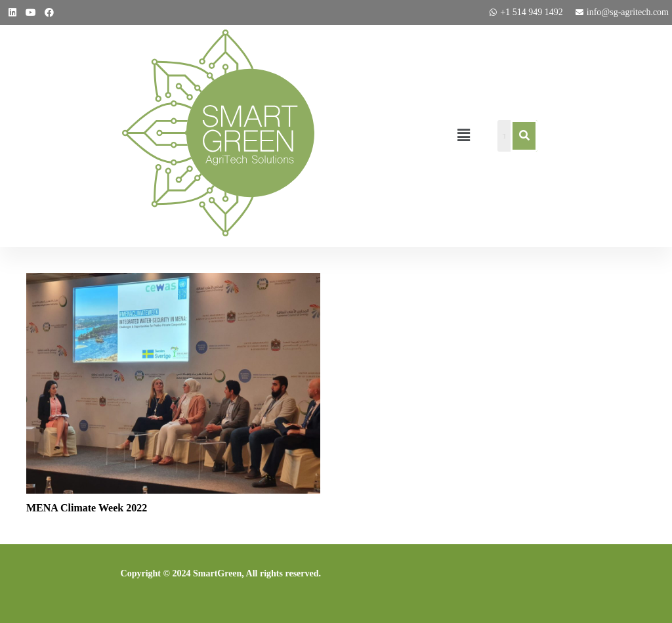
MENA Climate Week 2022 (87, 508)
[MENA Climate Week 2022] (173, 282)
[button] (463, 136)
